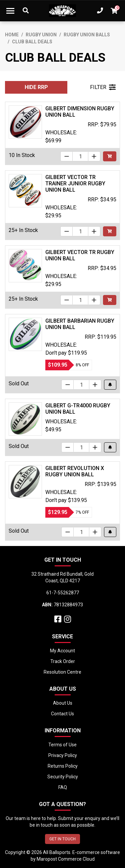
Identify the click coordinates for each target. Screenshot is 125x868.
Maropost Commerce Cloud (66, 859)
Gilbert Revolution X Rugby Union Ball (75, 471)
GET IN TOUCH (62, 839)
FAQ (63, 787)
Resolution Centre (62, 672)
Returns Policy (63, 766)
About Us (63, 703)
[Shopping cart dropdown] (114, 11)
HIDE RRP (36, 87)
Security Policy (63, 777)
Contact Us (62, 714)
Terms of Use (62, 745)
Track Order (63, 661)
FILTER (103, 87)
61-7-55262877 (63, 593)
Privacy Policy (63, 755)
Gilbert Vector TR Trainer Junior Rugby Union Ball (75, 183)
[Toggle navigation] (10, 11)
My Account (62, 651)
